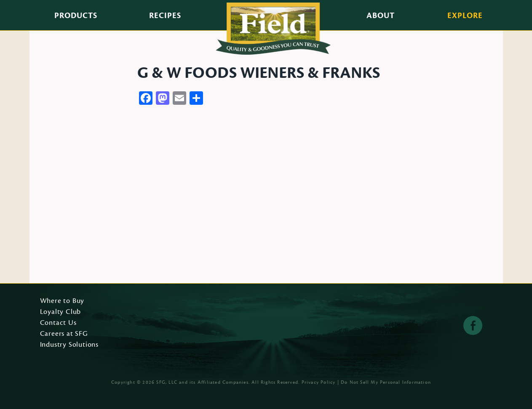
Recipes (165, 16)
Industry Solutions (70, 345)
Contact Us (58, 323)
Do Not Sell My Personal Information (386, 382)
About (381, 16)
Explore (465, 16)
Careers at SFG (64, 334)
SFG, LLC (167, 382)
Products (76, 16)
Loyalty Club (61, 312)
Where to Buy (62, 301)
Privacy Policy (319, 382)
